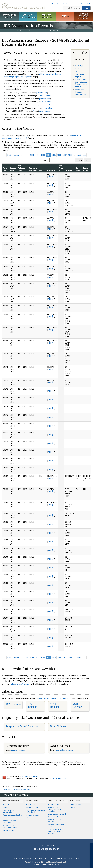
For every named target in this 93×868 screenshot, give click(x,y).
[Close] (90, 846)
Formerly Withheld (33, 169)
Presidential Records (11, 818)
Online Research (11, 801)
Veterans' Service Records (28, 16)
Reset (87, 160)
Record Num (13, 169)
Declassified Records (56, 817)
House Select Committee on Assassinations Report (81, 83)
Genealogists (30, 804)
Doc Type (61, 168)
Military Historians (32, 807)
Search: (46, 160)
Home (6, 31)
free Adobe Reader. (30, 776)
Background (80, 69)
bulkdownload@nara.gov (20, 684)
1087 (65, 155)
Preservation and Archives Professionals (35, 811)
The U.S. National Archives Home (23, 6)
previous (16, 155)
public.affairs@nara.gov (66, 750)
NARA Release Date (21, 168)
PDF (50, 177)
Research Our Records (9, 16)
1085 (54, 155)
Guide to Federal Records (57, 814)
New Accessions (76, 807)
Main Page (79, 66)
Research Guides (56, 801)
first (9, 155)
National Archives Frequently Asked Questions (54, 809)
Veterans (29, 818)
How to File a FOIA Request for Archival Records (55, 831)
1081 (32, 155)
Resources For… (33, 801)
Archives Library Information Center (10, 826)
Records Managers (32, 815)
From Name (86, 169)
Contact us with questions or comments (16, 789)
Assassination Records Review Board (81, 92)
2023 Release (33, 706)
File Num (69, 170)
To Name (78, 169)
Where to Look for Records (54, 821)
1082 (37, 155)
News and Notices (77, 804)
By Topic (6, 804)
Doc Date (51, 170)
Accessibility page (60, 778)
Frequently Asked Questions (23, 726)
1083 (43, 155)
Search (86, 8)
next (79, 155)
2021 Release (77, 706)
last (84, 155)
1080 (27, 155)
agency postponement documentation (55, 698)
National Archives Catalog (12, 815)
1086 (59, 155)
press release (42, 93)
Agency (42, 170)
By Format (7, 807)
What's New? (76, 801)
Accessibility (26, 858)
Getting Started (54, 804)
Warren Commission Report (80, 74)
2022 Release (55, 706)
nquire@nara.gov (19, 750)
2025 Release (13, 704)
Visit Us (65, 16)
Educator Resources (46, 16)
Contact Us (86, 4)
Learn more (71, 864)
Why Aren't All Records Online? (56, 825)
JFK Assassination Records (38, 31)
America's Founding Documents (84, 16)
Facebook (35, 849)
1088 (70, 155)
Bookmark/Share (73, 4)
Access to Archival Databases (10, 822)
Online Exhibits (8, 830)
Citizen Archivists (58, 4)
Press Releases (59, 726)
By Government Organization (9, 811)
